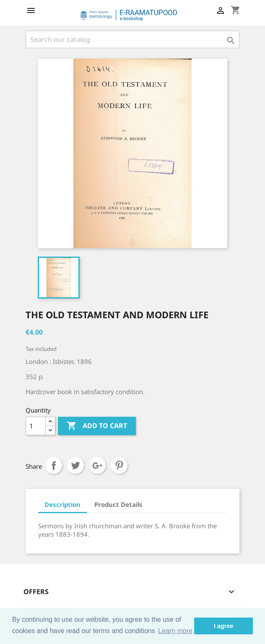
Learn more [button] (175, 631)
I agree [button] (223, 626)
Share (54, 465)
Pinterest (119, 465)
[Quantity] (36, 426)
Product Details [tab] (118, 504)
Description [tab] (62, 504)
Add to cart (97, 426)
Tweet (75, 465)
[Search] (132, 39)
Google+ (97, 465)
